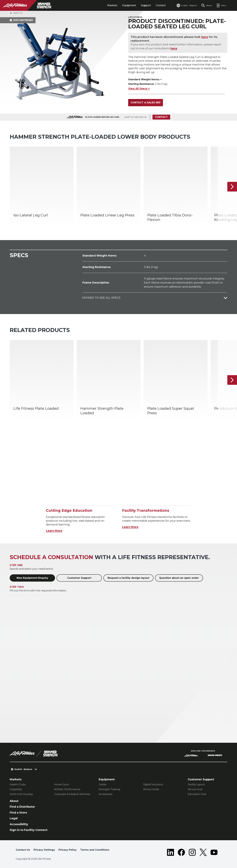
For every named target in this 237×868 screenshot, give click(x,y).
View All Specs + (139, 89)
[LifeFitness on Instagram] (192, 852)
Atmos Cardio (151, 789)
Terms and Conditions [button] (95, 850)
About (14, 801)
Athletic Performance (67, 789)
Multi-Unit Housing (21, 794)
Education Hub (197, 794)
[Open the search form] (207, 5)
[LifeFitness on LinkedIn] (170, 852)
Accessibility (19, 824)
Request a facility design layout (128, 578)
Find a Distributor (22, 807)
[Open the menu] (221, 5)
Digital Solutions (153, 784)
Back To (16, 13)
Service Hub (195, 789)
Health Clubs (18, 784)
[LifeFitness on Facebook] (181, 852)
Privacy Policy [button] (68, 850)
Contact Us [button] (23, 850)
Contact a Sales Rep (146, 103)
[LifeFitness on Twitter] (203, 852)
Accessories (106, 794)
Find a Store (18, 813)
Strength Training (110, 789)
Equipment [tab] (129, 5)
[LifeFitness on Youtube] (214, 852)
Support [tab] (146, 5)
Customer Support (79, 578)
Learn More (54, 531)
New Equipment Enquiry (32, 578)
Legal (14, 818)
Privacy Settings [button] (44, 850)
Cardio (103, 784)
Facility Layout (196, 784)
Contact (161, 5)
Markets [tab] (112, 5)
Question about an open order (179, 578)
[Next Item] (232, 187)
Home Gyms (62, 784)
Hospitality (16, 789)
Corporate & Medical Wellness (72, 794)
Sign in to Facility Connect (29, 830)
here (205, 37)
